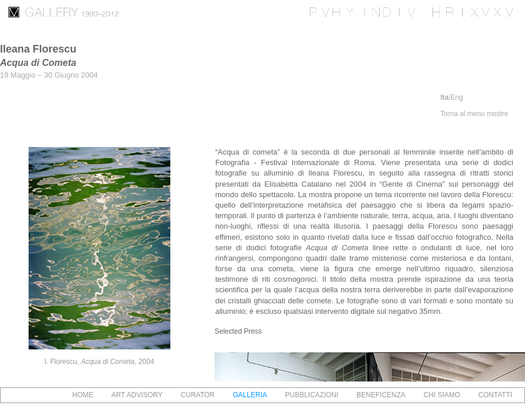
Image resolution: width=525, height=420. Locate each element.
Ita (444, 97)
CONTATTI (495, 395)
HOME (83, 395)
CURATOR (198, 395)
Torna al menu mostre (474, 114)
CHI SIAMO (442, 395)
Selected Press (238, 331)
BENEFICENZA (381, 395)
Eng (456, 97)
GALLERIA (250, 395)
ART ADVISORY (137, 395)
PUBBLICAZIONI (312, 395)
